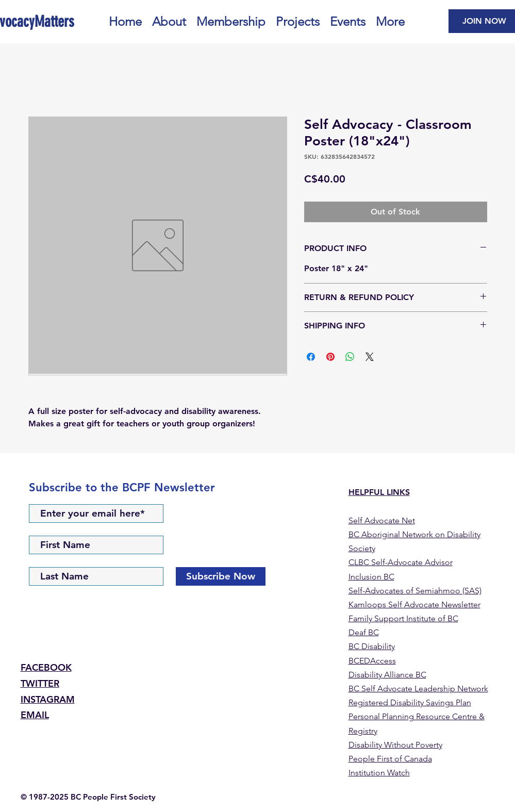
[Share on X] (370, 357)
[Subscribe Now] (221, 576)
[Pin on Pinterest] (330, 357)
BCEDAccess (372, 661)
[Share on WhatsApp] (350, 357)
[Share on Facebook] (311, 357)
